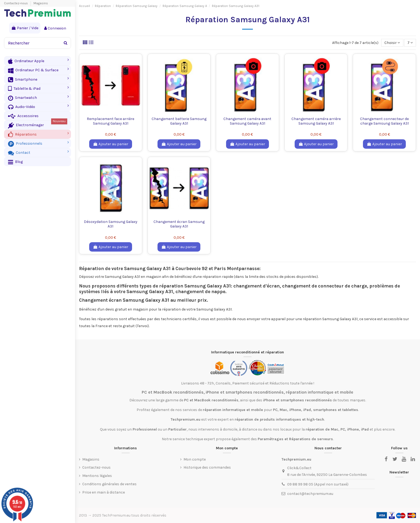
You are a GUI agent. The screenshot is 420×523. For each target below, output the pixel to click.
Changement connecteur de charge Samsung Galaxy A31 (384, 121)
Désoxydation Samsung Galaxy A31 (111, 224)
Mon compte (195, 459)
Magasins (41, 3)
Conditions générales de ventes (109, 484)
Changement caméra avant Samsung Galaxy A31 (247, 121)
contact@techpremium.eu (310, 494)
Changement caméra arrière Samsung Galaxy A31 (316, 121)
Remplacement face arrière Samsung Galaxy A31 (110, 121)
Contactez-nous (16, 3)
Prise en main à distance (104, 492)
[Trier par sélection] (392, 43)
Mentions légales (97, 476)
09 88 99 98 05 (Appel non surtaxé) (318, 484)
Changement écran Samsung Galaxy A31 (179, 224)
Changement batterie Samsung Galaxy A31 (179, 121)
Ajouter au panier (111, 144)
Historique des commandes (207, 467)
